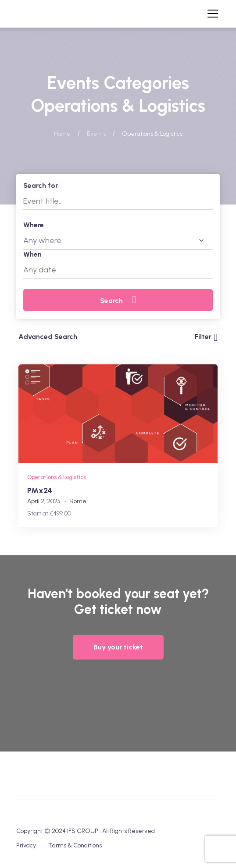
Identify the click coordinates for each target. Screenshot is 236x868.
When (32, 254)
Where (34, 225)
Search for (41, 185)
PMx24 (40, 490)
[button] (118, 647)
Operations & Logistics (57, 477)
